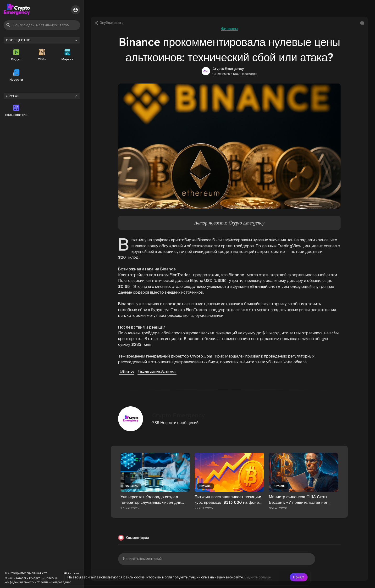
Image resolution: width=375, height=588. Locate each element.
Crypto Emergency (228, 69)
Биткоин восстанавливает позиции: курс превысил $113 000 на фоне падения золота (228, 502)
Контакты (35, 578)
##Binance (127, 372)
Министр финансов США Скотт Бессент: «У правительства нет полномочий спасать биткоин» (298, 502)
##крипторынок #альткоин (157, 372)
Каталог (21, 578)
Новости (16, 75)
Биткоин (205, 486)
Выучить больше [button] (258, 577)
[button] (299, 577)
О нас (9, 578)
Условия (43, 582)
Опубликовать (109, 23)
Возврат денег (61, 582)
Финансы (229, 29)
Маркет (67, 55)
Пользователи (16, 111)
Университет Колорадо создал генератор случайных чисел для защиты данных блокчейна (151, 502)
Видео (16, 55)
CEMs (42, 55)
